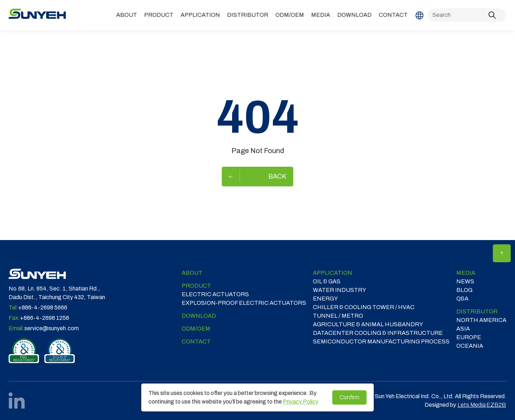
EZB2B (496, 405)
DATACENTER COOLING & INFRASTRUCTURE (378, 333)
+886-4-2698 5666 (43, 307)
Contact (393, 15)
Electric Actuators (215, 294)
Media (321, 15)
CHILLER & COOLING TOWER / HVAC (364, 307)
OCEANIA (470, 346)
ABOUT (127, 15)
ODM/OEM (290, 15)
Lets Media (472, 405)
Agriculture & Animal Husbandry (368, 324)
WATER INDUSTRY (340, 290)
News (465, 281)
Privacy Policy (301, 402)
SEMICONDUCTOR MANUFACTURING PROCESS (381, 341)
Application (200, 15)
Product (159, 15)
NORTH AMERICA (481, 320)
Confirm (349, 397)
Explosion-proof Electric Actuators (244, 303)
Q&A (462, 299)
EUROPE (469, 337)
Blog (464, 290)
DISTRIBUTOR (248, 15)
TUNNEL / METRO (338, 316)
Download (354, 15)
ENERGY (325, 299)
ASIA (463, 329)
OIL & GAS (327, 281)
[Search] (467, 15)
